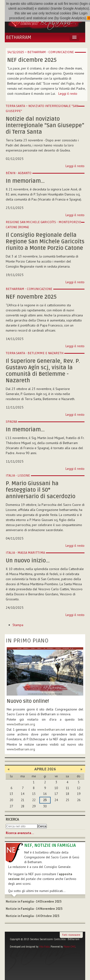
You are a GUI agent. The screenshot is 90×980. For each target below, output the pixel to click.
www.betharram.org (21, 749)
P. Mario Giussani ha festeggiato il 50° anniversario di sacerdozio (41, 490)
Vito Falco (44, 947)
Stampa (18, 625)
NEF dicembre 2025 (32, 60)
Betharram (19, 38)
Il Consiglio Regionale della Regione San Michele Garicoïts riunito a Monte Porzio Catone (45, 242)
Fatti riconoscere (71, 935)
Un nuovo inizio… (28, 561)
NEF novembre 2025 (31, 297)
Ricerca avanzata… (20, 833)
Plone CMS (69, 947)
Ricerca (12, 819)
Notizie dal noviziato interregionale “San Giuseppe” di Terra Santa (45, 126)
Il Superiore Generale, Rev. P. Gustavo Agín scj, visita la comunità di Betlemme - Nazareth (43, 371)
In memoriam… (25, 181)
